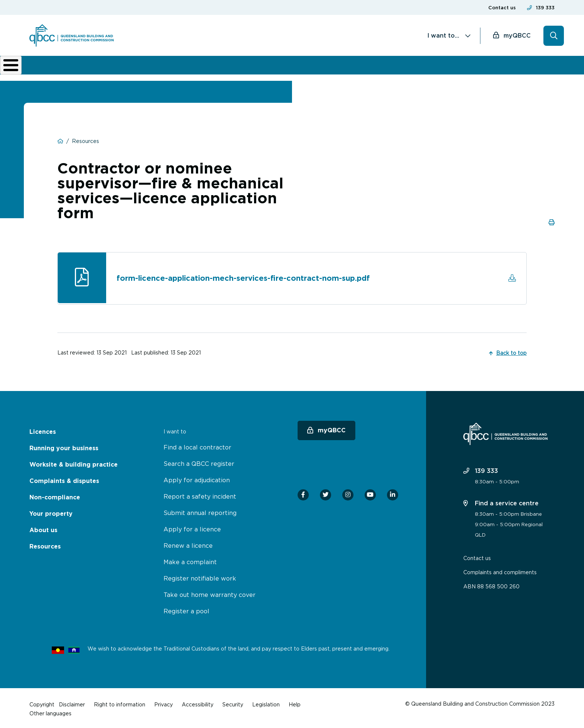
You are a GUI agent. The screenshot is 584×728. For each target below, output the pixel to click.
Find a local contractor (197, 445)
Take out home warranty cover (210, 593)
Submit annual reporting (200, 511)
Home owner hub (523, 68)
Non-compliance (352, 68)
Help (295, 702)
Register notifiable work (200, 576)
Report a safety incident (200, 495)
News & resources (454, 68)
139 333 (545, 8)
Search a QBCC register (199, 462)
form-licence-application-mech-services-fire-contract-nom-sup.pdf (244, 277)
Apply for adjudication (197, 478)
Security (233, 702)
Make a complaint (190, 560)
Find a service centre (501, 501)
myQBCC (517, 35)
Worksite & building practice (197, 68)
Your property (51, 512)
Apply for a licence (192, 527)
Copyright (42, 702)
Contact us (502, 8)
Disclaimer (72, 702)
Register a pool (186, 609)
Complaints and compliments (500, 570)
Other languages (50, 711)
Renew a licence (188, 544)
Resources (45, 545)
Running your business (112, 68)
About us (405, 68)
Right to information (120, 702)
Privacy (164, 702)
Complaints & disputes (279, 68)
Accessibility (198, 702)
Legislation (266, 702)
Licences (54, 68)
